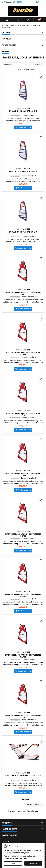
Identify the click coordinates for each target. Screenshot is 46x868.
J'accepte (33, 863)
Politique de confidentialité (16, 858)
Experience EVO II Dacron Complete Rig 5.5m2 (23, 716)
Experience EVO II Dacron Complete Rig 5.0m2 (23, 656)
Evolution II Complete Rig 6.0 (23, 232)
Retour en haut (35, 805)
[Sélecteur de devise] (40, 2)
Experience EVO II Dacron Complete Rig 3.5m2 (23, 535)
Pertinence (15, 64)
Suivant (27, 800)
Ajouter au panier (23, 127)
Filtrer (37, 64)
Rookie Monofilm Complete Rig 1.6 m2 (23, 776)
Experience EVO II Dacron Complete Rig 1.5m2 (23, 293)
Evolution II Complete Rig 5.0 (23, 111)
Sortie (13, 863)
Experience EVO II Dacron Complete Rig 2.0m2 (23, 354)
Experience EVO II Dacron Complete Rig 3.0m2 (23, 475)
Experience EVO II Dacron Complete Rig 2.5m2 (23, 414)
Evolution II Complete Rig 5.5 (23, 171)
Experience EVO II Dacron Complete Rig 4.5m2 (23, 596)
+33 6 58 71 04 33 (19, 2)
